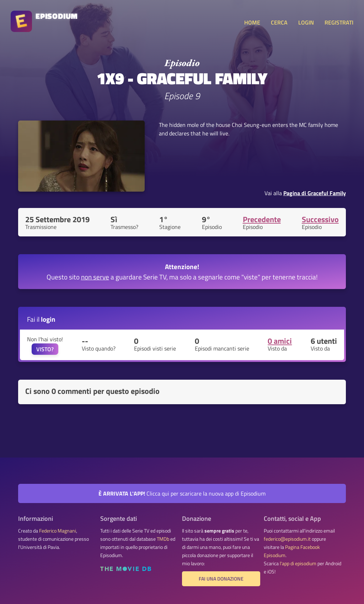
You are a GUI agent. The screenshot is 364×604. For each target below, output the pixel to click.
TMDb (163, 539)
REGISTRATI (339, 22)
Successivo (320, 219)
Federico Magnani (58, 531)
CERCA (279, 22)
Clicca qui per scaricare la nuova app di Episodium (182, 493)
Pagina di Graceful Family (315, 193)
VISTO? (45, 349)
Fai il (41, 319)
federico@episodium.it (287, 539)
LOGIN (306, 22)
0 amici (280, 341)
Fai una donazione (221, 579)
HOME (252, 22)
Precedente (262, 219)
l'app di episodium (298, 563)
